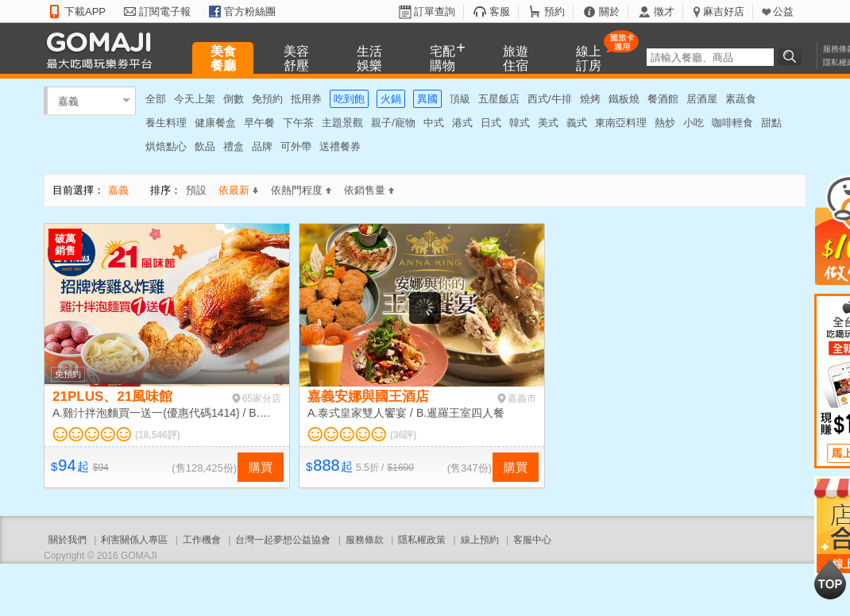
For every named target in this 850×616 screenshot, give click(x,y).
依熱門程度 (301, 190)
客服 (500, 12)
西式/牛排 (550, 99)
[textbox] (710, 57)
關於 (609, 12)
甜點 (771, 123)
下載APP (85, 12)
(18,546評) (158, 435)
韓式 (520, 123)
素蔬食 (741, 99)
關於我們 (68, 540)
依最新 (238, 190)
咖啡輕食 (732, 123)
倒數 (234, 99)
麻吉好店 (724, 12)
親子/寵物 (393, 123)
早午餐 (259, 123)
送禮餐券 (340, 146)
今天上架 (195, 99)
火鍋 (391, 99)
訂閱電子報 (165, 12)
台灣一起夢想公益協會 (283, 540)
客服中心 (532, 540)
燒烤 (590, 99)
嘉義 (68, 100)
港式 (462, 123)
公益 (783, 12)
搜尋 (792, 56)
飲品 (205, 146)
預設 (196, 190)
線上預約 (480, 540)
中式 (434, 123)
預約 (554, 12)
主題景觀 (342, 123)
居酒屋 (702, 99)
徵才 (664, 12)
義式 (577, 123)
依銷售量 (369, 190)
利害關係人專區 (134, 540)
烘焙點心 (166, 146)
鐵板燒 (624, 99)
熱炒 (665, 123)
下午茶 (298, 123)
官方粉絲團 (250, 12)
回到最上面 (830, 579)
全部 (156, 99)
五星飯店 (499, 99)
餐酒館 (663, 99)
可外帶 (296, 146)
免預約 (267, 99)
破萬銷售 (65, 244)
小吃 (694, 123)
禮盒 (234, 146)
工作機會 (202, 540)
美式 (548, 123)
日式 (491, 123)
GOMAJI (103, 50)
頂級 (460, 99)
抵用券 (306, 99)
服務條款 (365, 540)
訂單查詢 (435, 12)
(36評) (403, 435)
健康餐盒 (215, 123)
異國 (427, 99)
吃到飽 (349, 99)
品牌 (262, 146)
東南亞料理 (621, 123)
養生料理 (166, 123)
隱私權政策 (422, 540)
